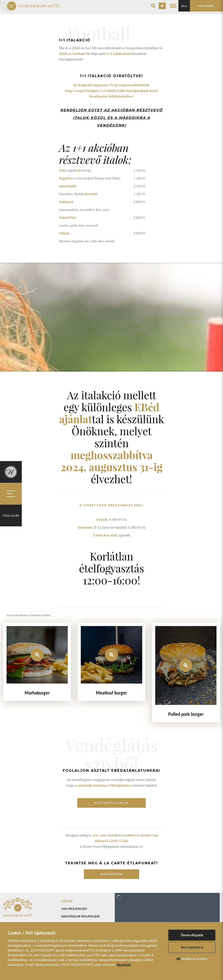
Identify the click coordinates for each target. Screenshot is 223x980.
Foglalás (11, 515)
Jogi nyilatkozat (74, 909)
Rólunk (67, 901)
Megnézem (112, 874)
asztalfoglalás (111, 803)
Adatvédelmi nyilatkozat (81, 917)
